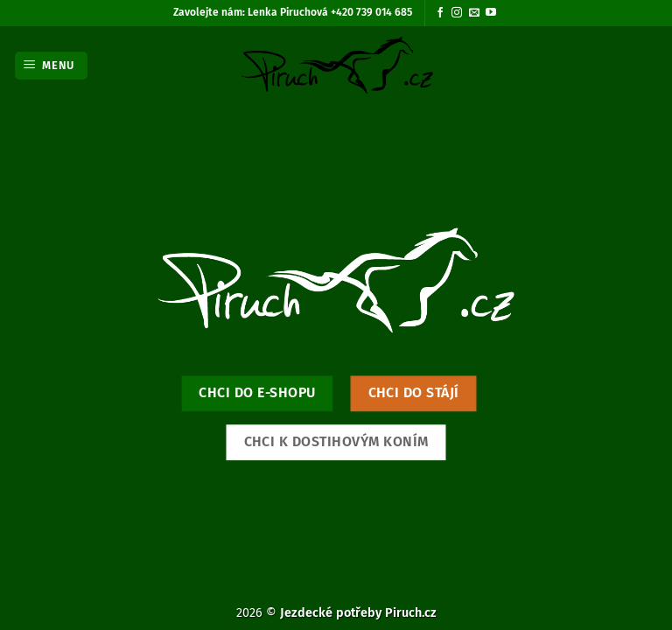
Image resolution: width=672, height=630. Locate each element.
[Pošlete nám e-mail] (474, 13)
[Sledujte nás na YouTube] (491, 13)
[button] (52, 66)
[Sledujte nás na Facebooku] (440, 13)
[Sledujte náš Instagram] (457, 13)
